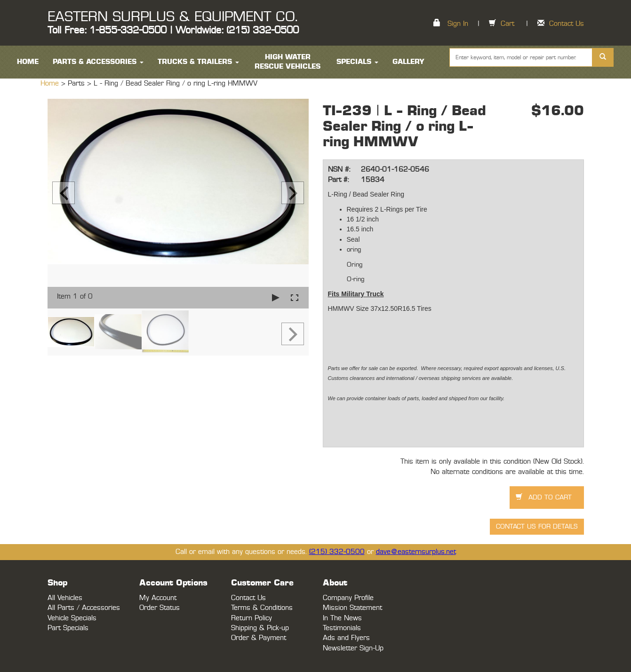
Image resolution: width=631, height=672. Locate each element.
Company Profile (348, 598)
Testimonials (342, 628)
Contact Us (567, 24)
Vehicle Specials (72, 618)
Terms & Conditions (262, 608)
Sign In (458, 24)
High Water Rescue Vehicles (288, 62)
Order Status (160, 608)
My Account (158, 598)
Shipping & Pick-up (260, 628)
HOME (28, 62)
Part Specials (68, 628)
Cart (507, 24)
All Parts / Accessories (84, 608)
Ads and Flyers (346, 638)
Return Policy (252, 618)
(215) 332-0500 (337, 552)
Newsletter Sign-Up (353, 648)
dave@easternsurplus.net (416, 552)
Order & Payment (259, 638)
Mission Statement (352, 608)
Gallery (408, 62)
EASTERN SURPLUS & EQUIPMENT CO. (172, 17)
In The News (342, 618)
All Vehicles (65, 598)
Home (51, 83)
